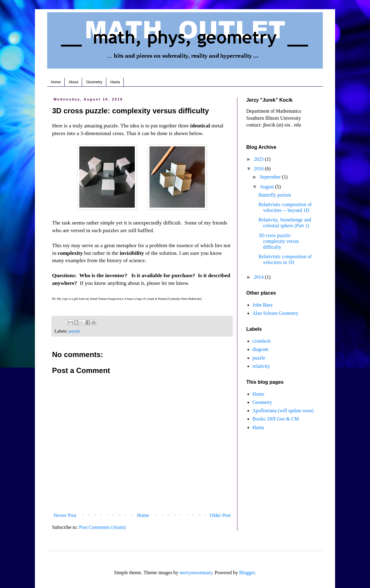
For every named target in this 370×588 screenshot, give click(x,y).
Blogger (247, 573)
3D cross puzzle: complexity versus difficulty (279, 241)
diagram (260, 349)
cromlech (262, 341)
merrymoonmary (196, 573)
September (271, 177)
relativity (261, 366)
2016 (259, 169)
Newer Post (65, 515)
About (73, 82)
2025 (259, 159)
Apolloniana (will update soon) (283, 411)
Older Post (220, 515)
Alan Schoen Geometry (275, 313)
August (267, 187)
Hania (115, 82)
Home (56, 82)
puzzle (74, 331)
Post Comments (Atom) (102, 527)
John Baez (262, 305)
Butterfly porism (275, 195)
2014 (259, 277)
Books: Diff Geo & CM (276, 419)
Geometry (94, 82)
